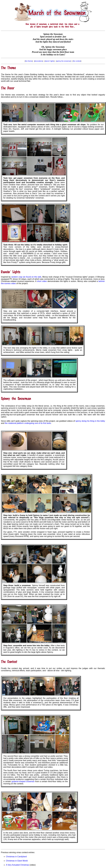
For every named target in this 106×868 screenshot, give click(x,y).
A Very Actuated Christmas (17, 865)
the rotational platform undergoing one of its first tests (28, 423)
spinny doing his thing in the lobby (90, 421)
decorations (39, 61)
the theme (29, 61)
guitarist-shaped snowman (23, 781)
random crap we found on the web (26, 277)
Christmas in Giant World (17, 861)
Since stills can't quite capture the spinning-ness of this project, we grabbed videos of (38, 421)
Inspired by (6, 277)
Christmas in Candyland (16, 857)
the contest (77, 61)
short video (42, 281)
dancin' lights (50, 61)
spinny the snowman (64, 61)
